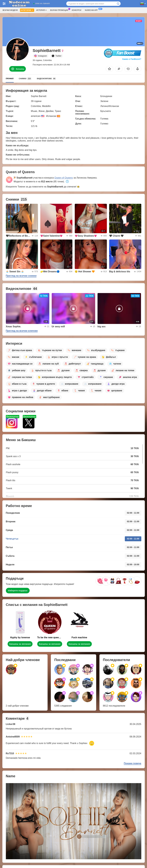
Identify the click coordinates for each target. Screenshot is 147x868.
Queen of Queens (64, 178)
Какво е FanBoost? (132, 59)
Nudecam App (92, 10)
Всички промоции (60, 10)
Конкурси (77, 10)
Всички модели (10, 10)
